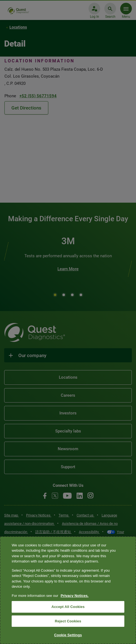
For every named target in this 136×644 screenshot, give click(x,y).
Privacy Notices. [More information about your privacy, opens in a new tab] (75, 596)
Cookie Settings (68, 635)
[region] (68, 590)
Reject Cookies (68, 621)
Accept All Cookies (68, 607)
